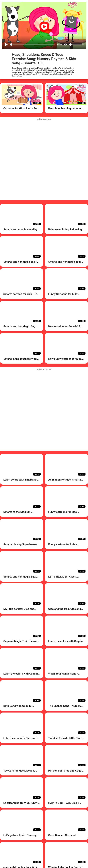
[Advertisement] (39, 410)
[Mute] (65, 45)
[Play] (6, 45)
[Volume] (76, 44)
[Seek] (32, 44)
